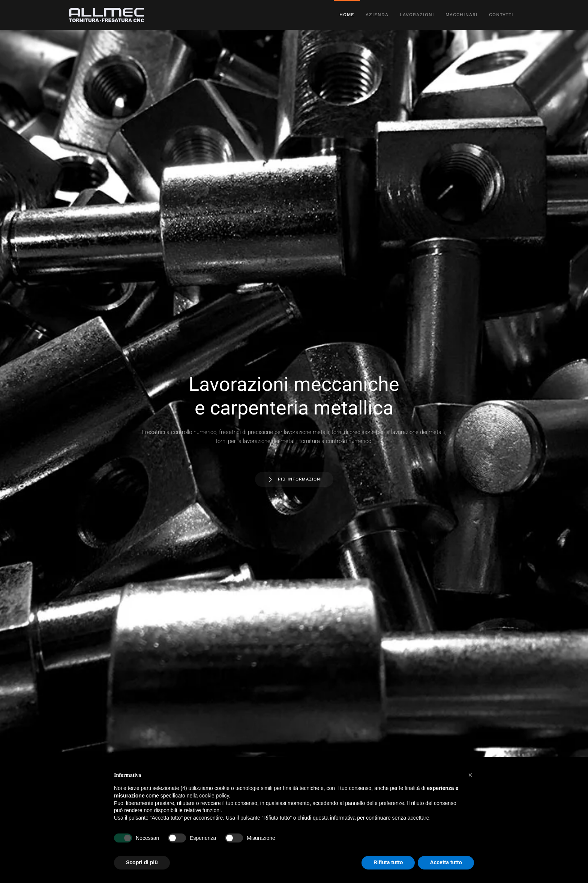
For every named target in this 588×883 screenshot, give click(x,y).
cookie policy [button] (214, 796)
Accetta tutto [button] (446, 862)
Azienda (377, 15)
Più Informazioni (294, 479)
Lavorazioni (417, 15)
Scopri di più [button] (142, 862)
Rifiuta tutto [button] (388, 862)
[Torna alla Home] (108, 15)
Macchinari (462, 15)
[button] (470, 775)
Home (347, 15)
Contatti (501, 15)
